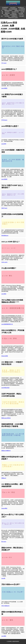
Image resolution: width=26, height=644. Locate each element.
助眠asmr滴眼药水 (6, 451)
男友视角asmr (5, 236)
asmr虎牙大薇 (15, 12)
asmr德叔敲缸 (14, 15)
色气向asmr (4, 120)
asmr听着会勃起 (5, 388)
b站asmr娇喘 (5, 356)
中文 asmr (4, 63)
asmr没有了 (13, 8)
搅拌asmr (7, 13)
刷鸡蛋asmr (21, 8)
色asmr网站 (4, 508)
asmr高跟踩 (4, 179)
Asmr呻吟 (7, 16)
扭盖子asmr (4, 208)
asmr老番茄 (4, 88)
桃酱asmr (4, 478)
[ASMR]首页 (5, 8)
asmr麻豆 (22, 16)
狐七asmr (4, 542)
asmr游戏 (6, 15)
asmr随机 (4, 636)
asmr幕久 (7, 12)
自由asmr (5, 9)
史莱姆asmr (14, 16)
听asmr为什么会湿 (13, 18)
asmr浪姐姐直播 (13, 9)
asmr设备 (21, 13)
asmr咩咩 (4, 144)
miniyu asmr (4, 262)
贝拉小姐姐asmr (5, 606)
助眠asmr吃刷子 (8, 10)
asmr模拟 (4, 294)
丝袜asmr (14, 13)
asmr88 (3, 578)
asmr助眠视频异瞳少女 (7, 324)
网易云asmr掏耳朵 (6, 418)
